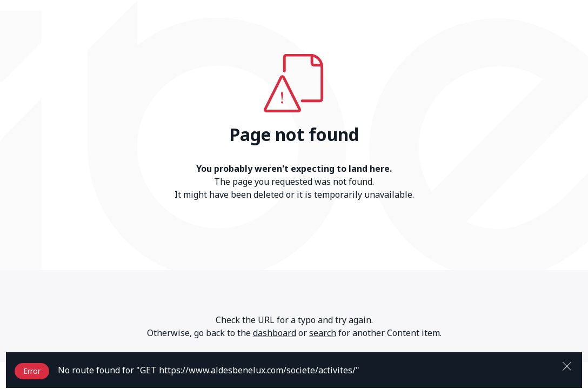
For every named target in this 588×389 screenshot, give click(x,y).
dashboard (275, 333)
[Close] (567, 365)
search (323, 333)
